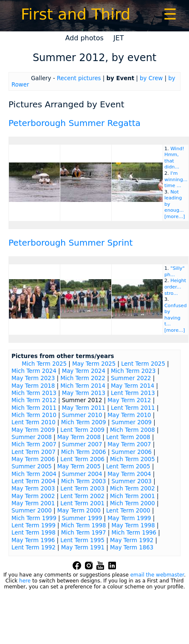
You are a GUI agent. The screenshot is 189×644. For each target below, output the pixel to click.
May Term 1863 (132, 547)
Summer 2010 (82, 415)
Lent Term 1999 (34, 525)
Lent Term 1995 (82, 540)
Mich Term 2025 (44, 364)
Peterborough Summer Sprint (71, 243)
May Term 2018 (33, 386)
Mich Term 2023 (133, 371)
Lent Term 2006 (82, 459)
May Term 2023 (33, 378)
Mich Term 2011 (34, 408)
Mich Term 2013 (34, 393)
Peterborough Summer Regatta (75, 123)
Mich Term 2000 (133, 503)
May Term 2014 (133, 386)
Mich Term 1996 (134, 533)
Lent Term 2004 (34, 481)
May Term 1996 (33, 540)
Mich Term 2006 (84, 452)
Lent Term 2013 (133, 393)
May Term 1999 (129, 518)
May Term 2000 (79, 511)
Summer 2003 (131, 481)
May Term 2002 (33, 496)
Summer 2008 (32, 437)
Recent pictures (79, 78)
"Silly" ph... (175, 272)
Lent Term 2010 (34, 422)
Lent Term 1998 (34, 533)
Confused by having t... (176, 315)
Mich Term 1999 (34, 518)
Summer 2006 (131, 452)
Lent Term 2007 (34, 452)
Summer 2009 (131, 422)
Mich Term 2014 (83, 386)
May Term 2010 (129, 415)
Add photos (84, 38)
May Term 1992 (132, 540)
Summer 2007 (82, 444)
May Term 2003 (33, 489)
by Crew (151, 78)
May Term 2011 (84, 408)
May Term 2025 (94, 364)
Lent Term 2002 (82, 496)
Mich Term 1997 (84, 533)
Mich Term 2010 (34, 415)
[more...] (175, 217)
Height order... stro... (175, 287)
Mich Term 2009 (84, 422)
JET (119, 38)
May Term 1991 (83, 547)
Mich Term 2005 (133, 459)
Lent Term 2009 (82, 430)
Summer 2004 (82, 474)
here (25, 581)
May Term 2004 (129, 474)
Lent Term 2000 (128, 511)
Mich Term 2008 (133, 430)
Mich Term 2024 (34, 371)
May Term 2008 (79, 437)
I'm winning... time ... (176, 179)
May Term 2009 (33, 430)
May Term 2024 (84, 371)
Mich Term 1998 (84, 525)
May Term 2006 (33, 459)
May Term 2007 (129, 444)
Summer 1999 (82, 518)
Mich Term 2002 (133, 489)
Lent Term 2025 (143, 364)
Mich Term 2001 (133, 496)
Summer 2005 (32, 466)
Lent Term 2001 (82, 503)
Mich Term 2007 (34, 444)
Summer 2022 (131, 378)
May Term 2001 (33, 503)
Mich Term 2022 (83, 378)
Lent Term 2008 (128, 437)
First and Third (76, 14)
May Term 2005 (79, 466)
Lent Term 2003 (82, 489)
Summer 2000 (32, 511)
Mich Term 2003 (84, 481)
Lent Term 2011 (133, 408)
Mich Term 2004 (34, 474)
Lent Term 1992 (34, 547)
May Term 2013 (84, 393)
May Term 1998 (133, 525)
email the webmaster (157, 575)
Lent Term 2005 (128, 466)
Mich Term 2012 (34, 400)
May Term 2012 (129, 400)
